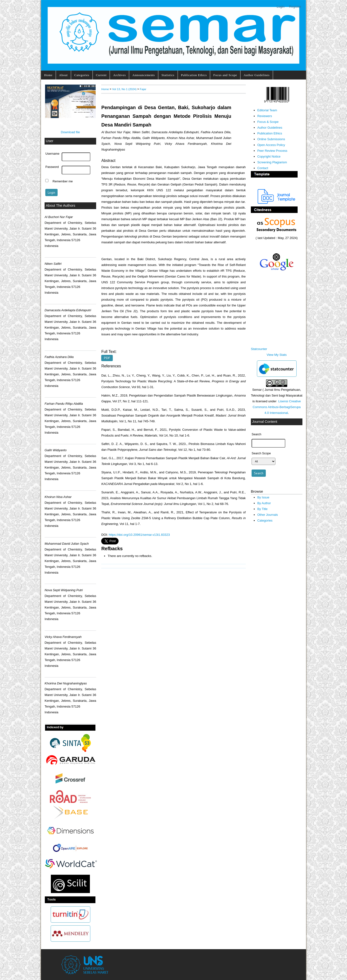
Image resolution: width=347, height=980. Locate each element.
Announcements (143, 75)
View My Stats (277, 355)
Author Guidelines (257, 75)
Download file (70, 132)
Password (52, 167)
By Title (263, 509)
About (63, 75)
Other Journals (268, 515)
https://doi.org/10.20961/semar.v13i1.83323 (139, 535)
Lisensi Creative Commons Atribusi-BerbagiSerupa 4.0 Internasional (277, 407)
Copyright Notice (269, 156)
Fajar (143, 89)
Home (48, 75)
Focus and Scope (225, 75)
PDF (107, 358)
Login (281, 7)
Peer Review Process (272, 151)
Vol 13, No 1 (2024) (124, 89)
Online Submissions (271, 139)
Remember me (63, 181)
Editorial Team (267, 110)
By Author (264, 503)
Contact (263, 168)
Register (295, 7)
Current (101, 75)
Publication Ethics (194, 75)
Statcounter (259, 349)
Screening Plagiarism (272, 162)
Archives (120, 75)
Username (52, 154)
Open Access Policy (271, 145)
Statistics (168, 75)
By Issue (263, 497)
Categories (82, 75)
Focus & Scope (268, 122)
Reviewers (265, 116)
